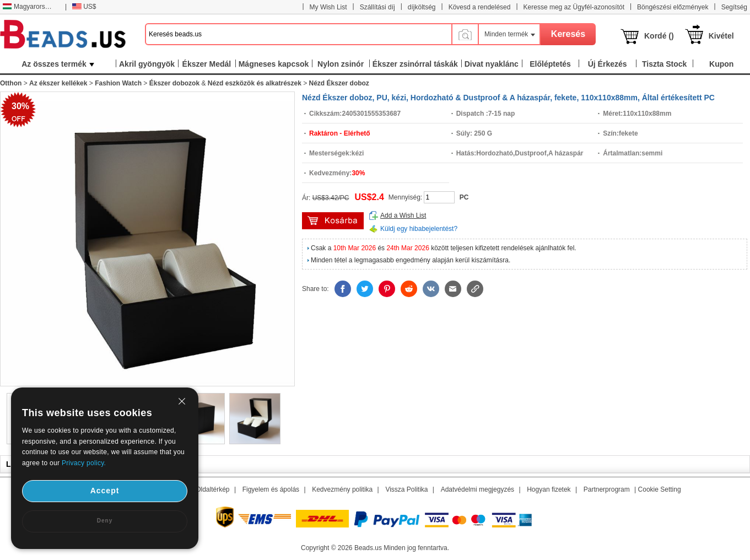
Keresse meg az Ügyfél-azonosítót (574, 7)
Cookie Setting (660, 489)
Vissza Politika (406, 489)
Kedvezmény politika (342, 489)
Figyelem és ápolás (271, 489)
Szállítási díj (377, 7)
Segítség (734, 7)
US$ (84, 7)
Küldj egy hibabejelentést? (419, 229)
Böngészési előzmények (673, 7)
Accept (105, 491)
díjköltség (422, 7)
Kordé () (659, 36)
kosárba (333, 221)
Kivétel (721, 36)
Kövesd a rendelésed (480, 7)
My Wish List (328, 7)
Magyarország (29, 7)
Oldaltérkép (212, 489)
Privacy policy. (84, 463)
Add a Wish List (403, 216)
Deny (105, 521)
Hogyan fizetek (549, 489)
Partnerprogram (607, 489)
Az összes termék (58, 64)
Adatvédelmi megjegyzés (477, 489)
